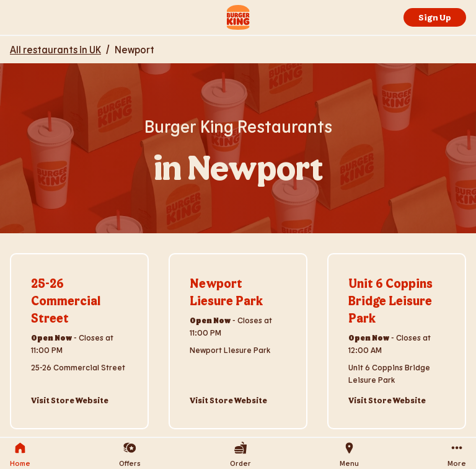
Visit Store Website (70, 400)
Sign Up (435, 17)
